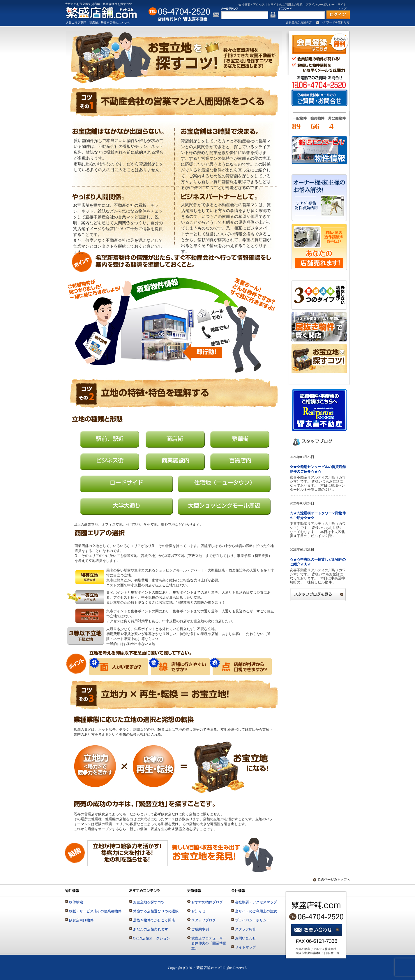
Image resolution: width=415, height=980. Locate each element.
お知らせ (198, 911)
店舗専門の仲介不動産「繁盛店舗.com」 (105, 13)
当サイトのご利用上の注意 (285, 5)
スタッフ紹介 (246, 929)
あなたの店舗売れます (151, 929)
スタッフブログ (204, 920)
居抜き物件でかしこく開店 (154, 920)
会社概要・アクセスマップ (256, 902)
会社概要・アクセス (252, 5)
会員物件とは (317, 121)
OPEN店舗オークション (152, 938)
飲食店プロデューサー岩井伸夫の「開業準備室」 (209, 943)
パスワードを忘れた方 (335, 22)
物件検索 (76, 902)
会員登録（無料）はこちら (320, 43)
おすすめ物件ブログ (207, 902)
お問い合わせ (246, 938)
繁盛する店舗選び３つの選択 (156, 911)
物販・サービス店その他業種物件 (95, 911)
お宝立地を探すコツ (149, 902)
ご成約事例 (200, 929)
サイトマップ (246, 947)
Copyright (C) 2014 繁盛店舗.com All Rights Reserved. (208, 968)
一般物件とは (299, 121)
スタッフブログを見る (318, 594)
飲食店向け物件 (81, 920)
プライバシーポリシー (320, 5)
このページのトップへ (329, 880)
